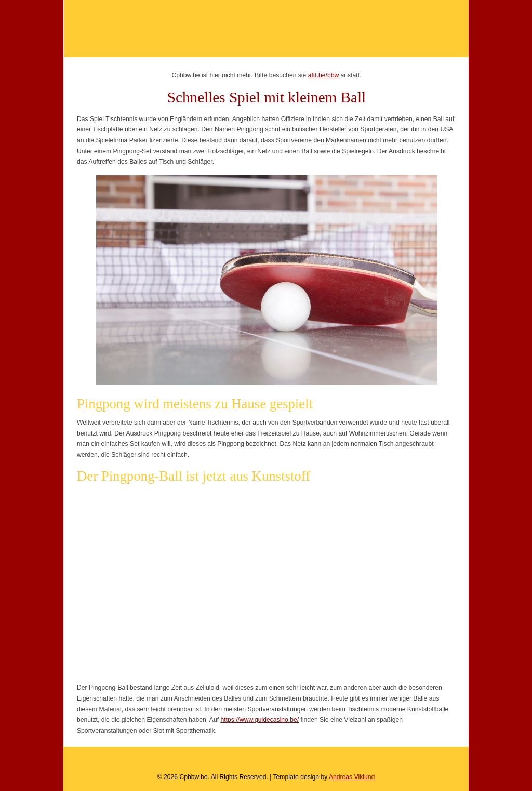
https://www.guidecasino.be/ (260, 720)
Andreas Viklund (352, 777)
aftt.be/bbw (323, 75)
